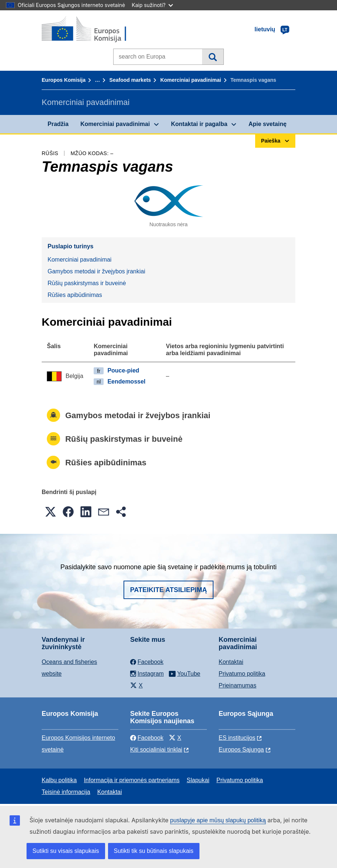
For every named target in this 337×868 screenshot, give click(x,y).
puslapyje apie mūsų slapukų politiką (218, 820)
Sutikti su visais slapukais (66, 851)
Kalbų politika (59, 780)
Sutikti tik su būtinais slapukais (154, 851)
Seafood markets (130, 80)
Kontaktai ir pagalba (199, 124)
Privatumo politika (242, 674)
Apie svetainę (267, 124)
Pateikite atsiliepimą (168, 590)
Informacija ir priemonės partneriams (132, 780)
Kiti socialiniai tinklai (156, 750)
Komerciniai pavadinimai (191, 80)
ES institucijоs (237, 738)
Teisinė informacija (66, 792)
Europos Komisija (64, 80)
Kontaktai (231, 662)
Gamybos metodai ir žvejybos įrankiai (96, 271)
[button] (51, 512)
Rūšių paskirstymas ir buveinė (87, 283)
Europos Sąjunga (241, 750)
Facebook (147, 738)
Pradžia (58, 124)
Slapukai (198, 780)
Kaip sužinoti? (152, 5)
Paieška (213, 57)
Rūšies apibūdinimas (75, 295)
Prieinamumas (237, 685)
